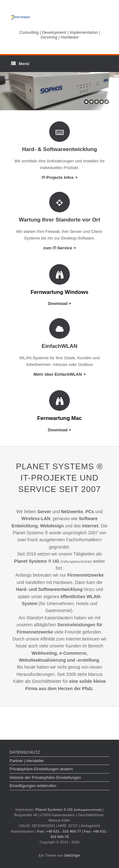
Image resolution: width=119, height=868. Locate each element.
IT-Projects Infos (60, 177)
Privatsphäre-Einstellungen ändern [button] (41, 769)
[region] (60, 91)
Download (60, 303)
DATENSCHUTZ (25, 752)
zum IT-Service (60, 248)
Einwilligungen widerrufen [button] (33, 786)
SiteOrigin (72, 855)
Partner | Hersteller (27, 761)
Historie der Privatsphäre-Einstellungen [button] (45, 777)
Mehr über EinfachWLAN (59, 374)
